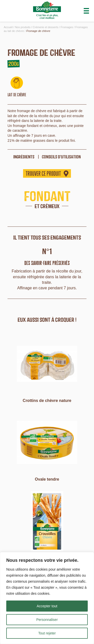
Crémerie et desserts (46, 27)
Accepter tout (47, 606)
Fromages (67, 27)
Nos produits (23, 27)
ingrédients (24, 157)
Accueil (8, 27)
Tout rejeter (47, 633)
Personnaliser (47, 620)
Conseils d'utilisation (61, 157)
